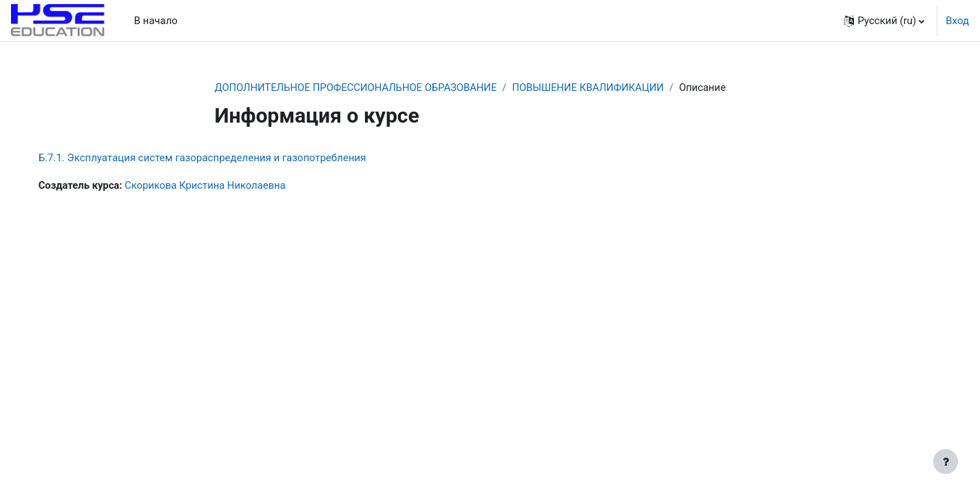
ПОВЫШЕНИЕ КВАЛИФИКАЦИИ (594, 87)
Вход (957, 21)
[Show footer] (946, 462)
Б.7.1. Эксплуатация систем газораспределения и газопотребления (216, 158)
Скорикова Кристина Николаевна (221, 186)
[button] (884, 21)
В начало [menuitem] (155, 21)
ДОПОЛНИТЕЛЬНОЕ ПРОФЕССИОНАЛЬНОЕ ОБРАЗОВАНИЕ (358, 87)
